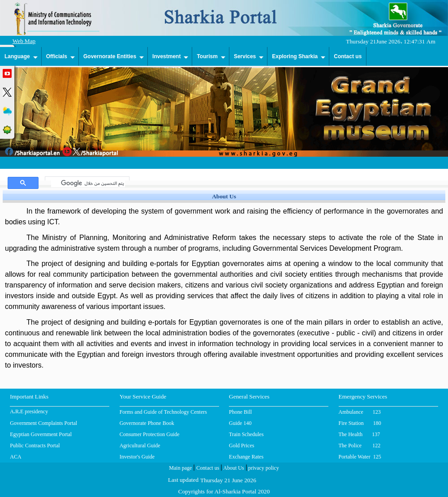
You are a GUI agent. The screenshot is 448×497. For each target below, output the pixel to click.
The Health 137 (360, 434)
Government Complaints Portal (43, 423)
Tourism (207, 56)
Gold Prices (241, 446)
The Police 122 (360, 446)
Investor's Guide (137, 457)
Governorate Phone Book (147, 423)
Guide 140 (240, 423)
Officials (57, 56)
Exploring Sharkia (295, 56)
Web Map (24, 42)
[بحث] (88, 183)
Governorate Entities (110, 56)
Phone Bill (240, 412)
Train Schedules (246, 434)
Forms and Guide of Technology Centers (163, 412)
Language (17, 56)
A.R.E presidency (29, 412)
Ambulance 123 (360, 412)
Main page (180, 469)
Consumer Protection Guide (150, 434)
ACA (15, 457)
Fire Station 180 (360, 423)
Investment (166, 56)
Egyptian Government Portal (41, 434)
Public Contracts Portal (35, 446)
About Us (233, 469)
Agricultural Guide (140, 446)
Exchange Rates (246, 457)
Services (245, 56)
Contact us (348, 56)
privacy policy (263, 469)
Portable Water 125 (360, 457)
